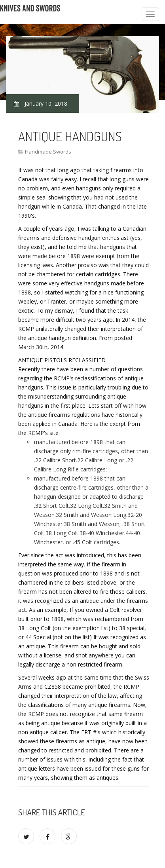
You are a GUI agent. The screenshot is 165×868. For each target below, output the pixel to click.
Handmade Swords (48, 152)
